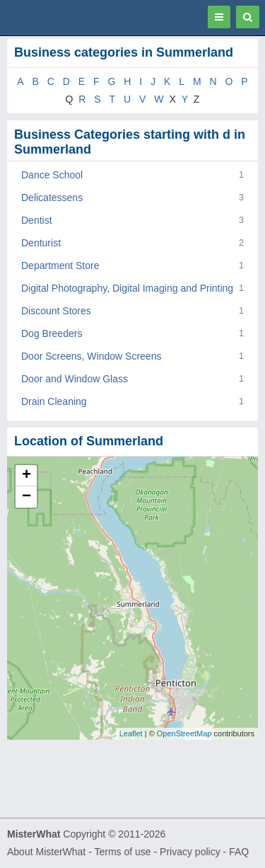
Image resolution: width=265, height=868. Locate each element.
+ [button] (26, 476)
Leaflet (131, 733)
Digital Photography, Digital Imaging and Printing (127, 288)
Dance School (52, 175)
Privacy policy (190, 852)
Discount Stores (56, 311)
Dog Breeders (52, 333)
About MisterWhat (46, 852)
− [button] (26, 497)
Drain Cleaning (54, 401)
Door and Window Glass (75, 379)
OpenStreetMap (184, 733)
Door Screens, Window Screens (91, 356)
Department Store (60, 265)
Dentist (37, 220)
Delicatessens (52, 198)
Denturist (41, 243)
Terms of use (122, 852)
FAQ (239, 852)
